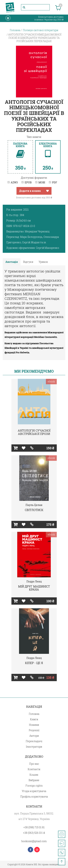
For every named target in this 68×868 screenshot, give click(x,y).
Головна (34, 714)
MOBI (42, 182)
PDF (55, 182)
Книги (34, 719)
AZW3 (14, 182)
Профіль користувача (34, 797)
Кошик (34, 775)
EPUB (28, 182)
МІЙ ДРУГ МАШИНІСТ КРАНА (34, 588)
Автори (34, 736)
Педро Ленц (34, 581)
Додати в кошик (30, 191)
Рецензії (34, 730)
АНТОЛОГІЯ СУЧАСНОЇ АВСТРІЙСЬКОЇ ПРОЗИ (34, 432)
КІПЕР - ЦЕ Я (34, 663)
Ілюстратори (34, 747)
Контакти (34, 769)
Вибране (34, 780)
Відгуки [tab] (28, 262)
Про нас (34, 764)
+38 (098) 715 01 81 (34, 827)
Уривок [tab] (43, 262)
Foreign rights (34, 786)
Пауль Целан (34, 505)
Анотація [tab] (12, 262)
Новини (34, 725)
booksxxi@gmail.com (34, 841)
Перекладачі (34, 741)
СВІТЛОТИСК (34, 510)
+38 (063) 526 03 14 (34, 833)
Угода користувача (34, 791)
